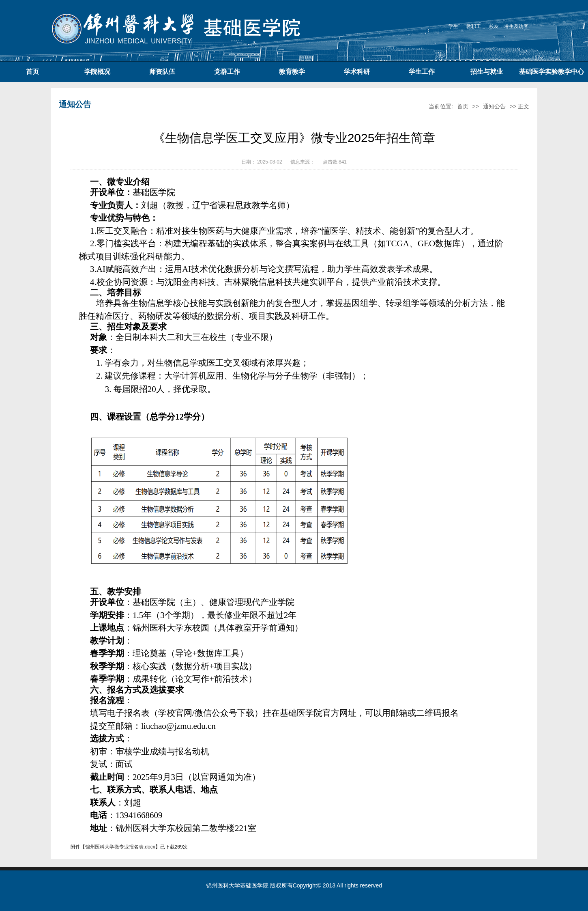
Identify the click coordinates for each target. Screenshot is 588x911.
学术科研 (357, 72)
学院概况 (97, 72)
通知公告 (494, 106)
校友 (494, 26)
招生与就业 (487, 72)
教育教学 (292, 72)
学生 (453, 26)
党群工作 (227, 72)
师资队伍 (162, 72)
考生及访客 (516, 26)
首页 (32, 72)
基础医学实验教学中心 (552, 72)
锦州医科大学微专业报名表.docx (120, 847)
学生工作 (422, 72)
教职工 (474, 26)
